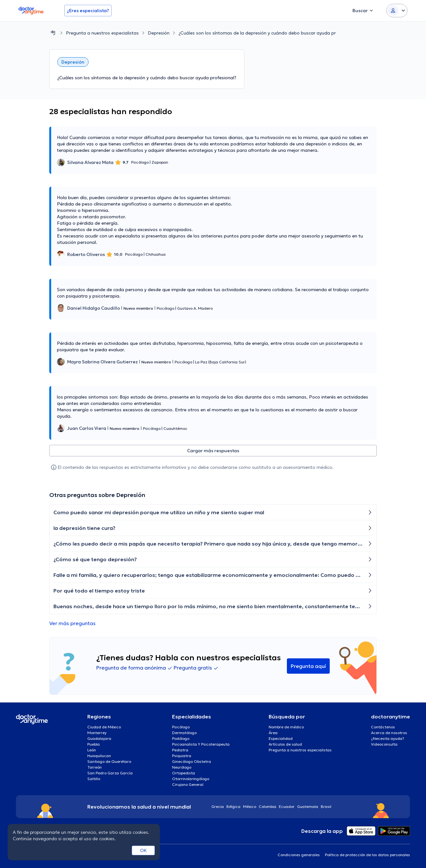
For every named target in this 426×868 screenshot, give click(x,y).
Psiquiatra (182, 756)
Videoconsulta (384, 744)
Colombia (268, 806)
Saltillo (94, 779)
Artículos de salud (285, 744)
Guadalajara (99, 738)
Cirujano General (188, 784)
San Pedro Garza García (110, 773)
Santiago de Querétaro (109, 761)
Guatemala (308, 806)
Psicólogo (181, 727)
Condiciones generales (299, 855)
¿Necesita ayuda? (388, 738)
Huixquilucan (99, 756)
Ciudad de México (104, 727)
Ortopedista (184, 773)
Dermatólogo (184, 733)
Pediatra (180, 750)
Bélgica (233, 806)
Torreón (95, 767)
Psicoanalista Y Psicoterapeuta (201, 744)
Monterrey (97, 733)
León (92, 750)
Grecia (218, 806)
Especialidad (281, 738)
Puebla (94, 744)
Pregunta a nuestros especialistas (102, 33)
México (250, 806)
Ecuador (287, 806)
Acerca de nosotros (389, 733)
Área (273, 733)
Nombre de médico (286, 727)
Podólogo (181, 738)
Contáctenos (383, 727)
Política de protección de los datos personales (367, 855)
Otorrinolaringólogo (191, 779)
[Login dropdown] (397, 11)
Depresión (159, 33)
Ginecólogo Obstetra (192, 761)
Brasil (326, 806)
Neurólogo (182, 767)
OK (143, 850)
